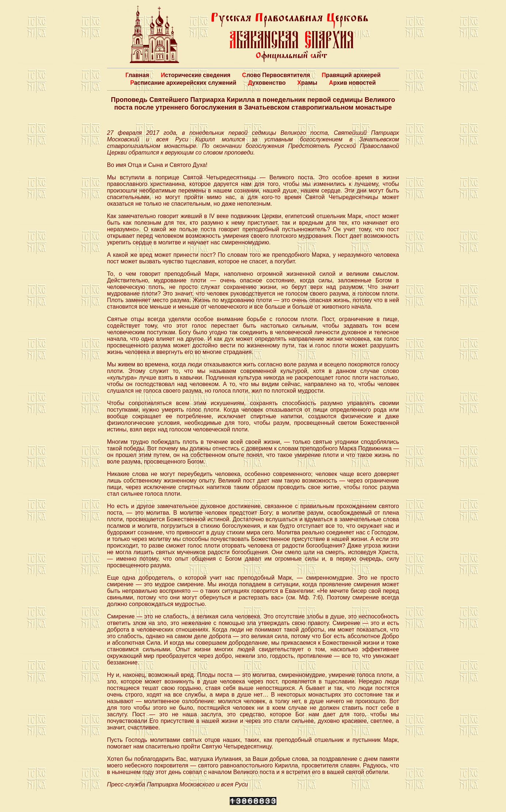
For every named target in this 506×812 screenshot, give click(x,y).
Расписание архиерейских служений (183, 83)
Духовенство (267, 83)
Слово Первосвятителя (276, 75)
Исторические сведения (195, 75)
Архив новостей (352, 83)
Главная (137, 75)
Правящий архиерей (351, 75)
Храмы (307, 83)
